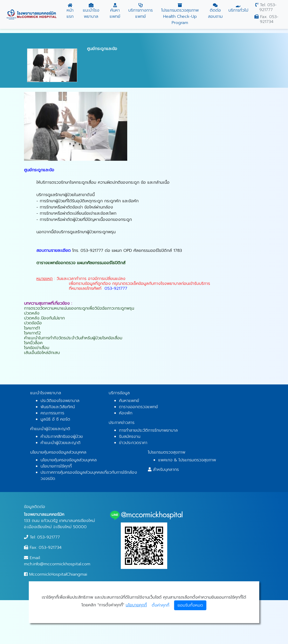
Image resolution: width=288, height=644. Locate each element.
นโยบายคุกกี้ (136, 605)
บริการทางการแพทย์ (141, 11)
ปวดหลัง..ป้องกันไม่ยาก (44, 318)
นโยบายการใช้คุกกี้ (56, 466)
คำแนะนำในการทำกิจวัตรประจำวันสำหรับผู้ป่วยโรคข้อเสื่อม (73, 338)
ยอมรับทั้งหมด (190, 605)
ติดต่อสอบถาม (215, 11)
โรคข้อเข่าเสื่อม (37, 348)
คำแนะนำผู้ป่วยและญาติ (61, 443)
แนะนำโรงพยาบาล (91, 11)
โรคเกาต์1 (32, 328)
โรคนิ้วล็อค (33, 343)
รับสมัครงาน (130, 437)
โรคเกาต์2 (32, 333)
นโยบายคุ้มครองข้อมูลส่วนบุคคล (69, 460)
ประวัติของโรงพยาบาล (60, 401)
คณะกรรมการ (52, 413)
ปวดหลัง (32, 313)
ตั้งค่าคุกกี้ (161, 605)
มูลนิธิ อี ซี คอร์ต (55, 419)
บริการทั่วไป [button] (238, 8)
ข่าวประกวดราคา (133, 443)
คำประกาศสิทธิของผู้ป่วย (62, 437)
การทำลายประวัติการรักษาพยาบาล (148, 430)
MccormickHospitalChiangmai (56, 574)
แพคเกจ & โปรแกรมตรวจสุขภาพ (187, 460)
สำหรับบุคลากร (166, 470)
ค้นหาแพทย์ (115, 11)
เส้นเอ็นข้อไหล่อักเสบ (42, 353)
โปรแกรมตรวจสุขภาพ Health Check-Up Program (180, 14)
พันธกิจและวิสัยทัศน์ (58, 407)
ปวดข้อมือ (33, 323)
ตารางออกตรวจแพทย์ (138, 407)
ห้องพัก (126, 413)
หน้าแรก (70, 11)
